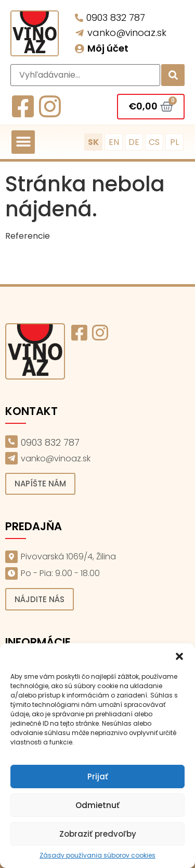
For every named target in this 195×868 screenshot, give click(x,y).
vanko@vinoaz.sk (127, 33)
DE (134, 142)
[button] (179, 656)
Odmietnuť (97, 805)
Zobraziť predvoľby (98, 834)
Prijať (98, 777)
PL (174, 142)
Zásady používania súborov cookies (97, 855)
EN (114, 142)
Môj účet (108, 48)
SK (93, 142)
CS (154, 142)
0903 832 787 (116, 17)
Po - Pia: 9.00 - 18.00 (60, 573)
